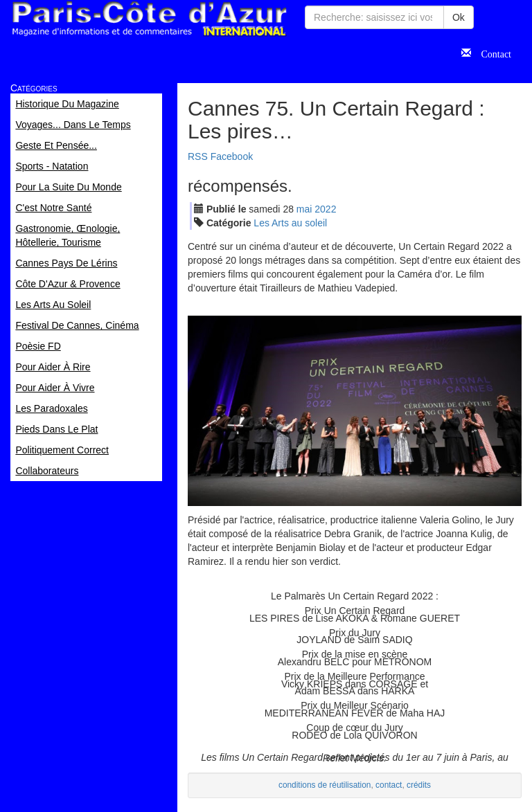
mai (304, 209)
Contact (491, 53)
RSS (198, 156)
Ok (459, 17)
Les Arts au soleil (290, 223)
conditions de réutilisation (325, 785)
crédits (419, 785)
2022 (325, 209)
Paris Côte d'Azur (149, 19)
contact (389, 785)
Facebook (232, 156)
